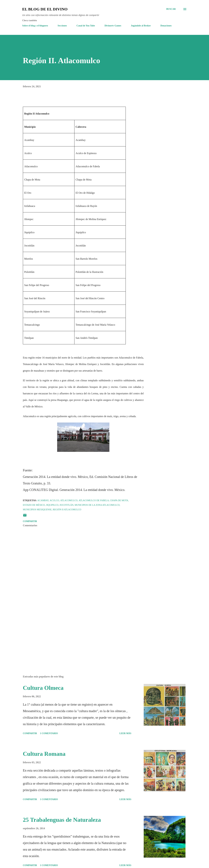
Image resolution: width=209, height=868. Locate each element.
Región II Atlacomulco (67, 510)
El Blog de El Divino (45, 9)
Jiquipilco (52, 505)
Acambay (43, 500)
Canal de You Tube (86, 26)
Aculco (54, 500)
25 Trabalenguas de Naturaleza (62, 820)
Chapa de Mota (119, 500)
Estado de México (34, 505)
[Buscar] (171, 9)
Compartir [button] (30, 521)
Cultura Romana (44, 754)
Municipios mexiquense (37, 510)
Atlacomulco (69, 500)
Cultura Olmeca (43, 688)
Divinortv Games (113, 26)
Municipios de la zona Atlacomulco (97, 505)
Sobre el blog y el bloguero (35, 26)
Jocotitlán (66, 505)
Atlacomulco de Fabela (94, 500)
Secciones (62, 26)
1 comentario (49, 733)
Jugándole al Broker (141, 26)
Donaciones (166, 26)
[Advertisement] (78, 635)
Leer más (125, 733)
